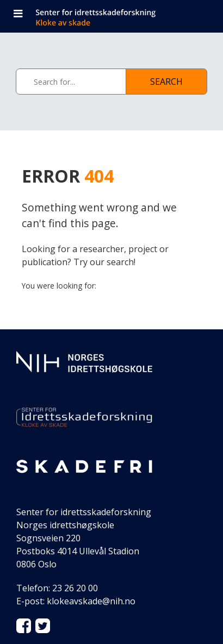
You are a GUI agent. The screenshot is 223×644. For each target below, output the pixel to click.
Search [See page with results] (166, 82)
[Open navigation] (18, 15)
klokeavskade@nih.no (91, 601)
